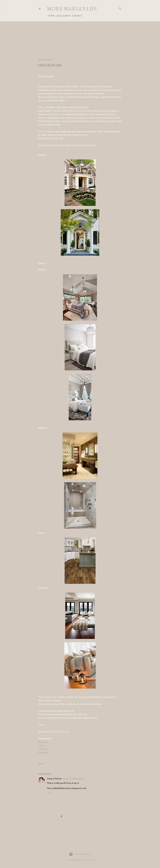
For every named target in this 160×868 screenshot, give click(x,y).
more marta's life (72, 9)
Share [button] (41, 763)
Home (50, 16)
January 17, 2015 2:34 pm (73, 779)
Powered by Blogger (80, 854)
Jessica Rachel (54, 779)
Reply (50, 793)
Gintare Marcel (88, 860)
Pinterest (43, 749)
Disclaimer (62, 16)
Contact (76, 16)
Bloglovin (43, 742)
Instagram (43, 752)
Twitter (42, 745)
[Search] (120, 8)
